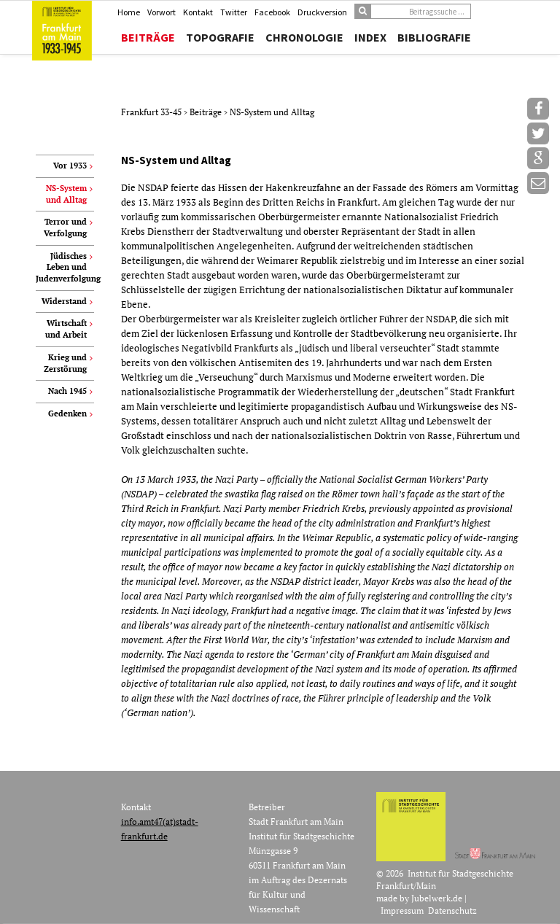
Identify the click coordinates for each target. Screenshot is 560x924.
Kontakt (198, 12)
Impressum (402, 911)
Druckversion (322, 12)
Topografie (220, 37)
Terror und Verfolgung (65, 228)
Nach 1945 (67, 391)
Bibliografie (434, 37)
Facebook (272, 12)
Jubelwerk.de (437, 898)
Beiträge (148, 37)
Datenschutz (452, 911)
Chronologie (304, 37)
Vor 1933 (70, 166)
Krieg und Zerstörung (65, 363)
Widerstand (64, 301)
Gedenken (67, 414)
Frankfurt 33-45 (152, 112)
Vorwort (162, 12)
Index (370, 37)
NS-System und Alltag (272, 112)
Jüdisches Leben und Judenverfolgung (65, 267)
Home (129, 12)
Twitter (234, 12)
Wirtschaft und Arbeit (66, 329)
